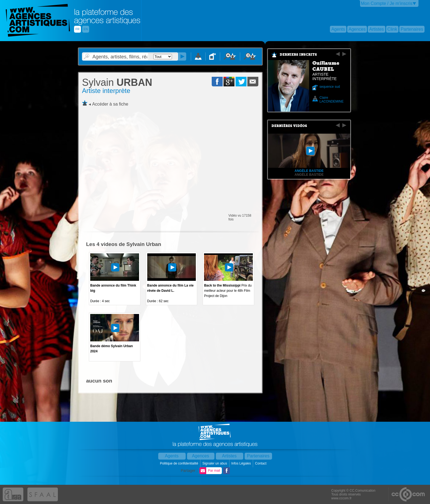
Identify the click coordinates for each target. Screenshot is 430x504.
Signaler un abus (215, 463)
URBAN (117, 82)
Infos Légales (241, 463)
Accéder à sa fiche (110, 104)
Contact (261, 463)
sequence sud (330, 87)
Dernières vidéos (289, 126)
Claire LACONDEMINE (332, 100)
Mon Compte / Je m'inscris (387, 3)
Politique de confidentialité (179, 463)
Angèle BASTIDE (309, 175)
